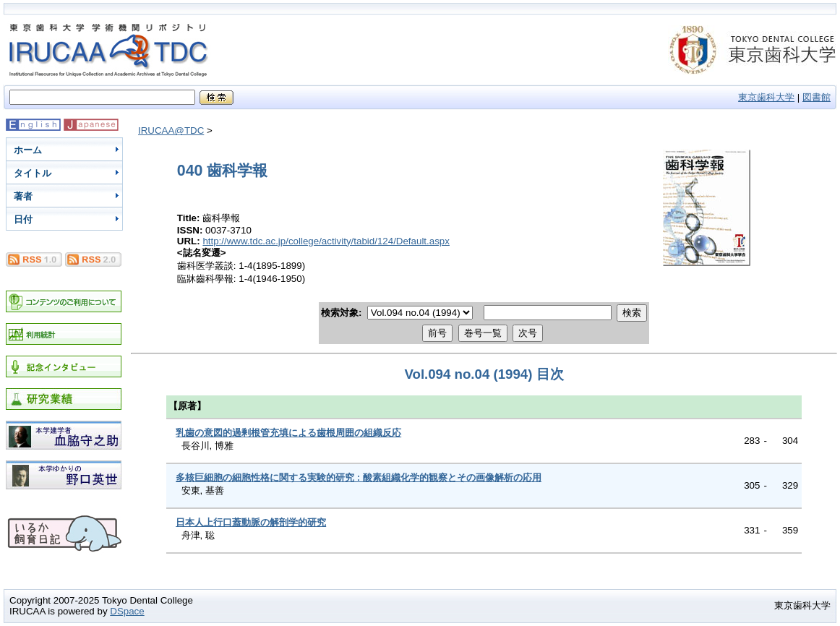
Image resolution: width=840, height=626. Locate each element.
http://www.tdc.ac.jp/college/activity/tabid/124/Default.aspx (326, 241)
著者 (23, 196)
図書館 (817, 97)
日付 (23, 219)
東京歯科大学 (766, 97)
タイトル (33, 173)
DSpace (127, 611)
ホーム (28, 150)
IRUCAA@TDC (171, 130)
